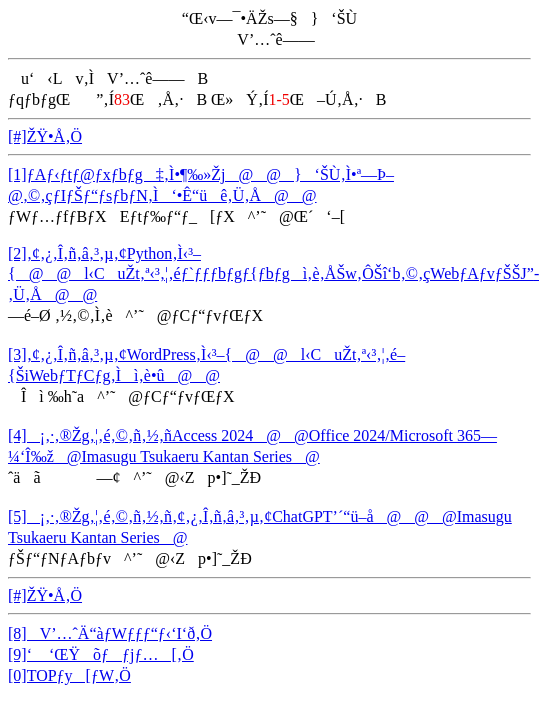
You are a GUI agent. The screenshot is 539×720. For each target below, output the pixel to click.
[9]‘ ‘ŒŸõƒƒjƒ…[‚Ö (101, 654)
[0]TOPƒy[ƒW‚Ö (69, 675)
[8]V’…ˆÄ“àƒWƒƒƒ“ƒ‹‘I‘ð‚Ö (110, 633)
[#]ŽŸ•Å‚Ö (45, 136)
